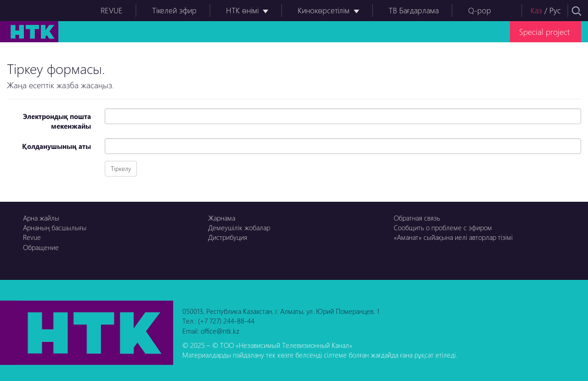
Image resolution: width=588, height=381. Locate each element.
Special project (544, 31)
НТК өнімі (242, 10)
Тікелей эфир (174, 10)
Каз (536, 10)
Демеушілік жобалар (239, 227)
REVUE (112, 10)
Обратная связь (417, 218)
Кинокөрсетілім (324, 10)
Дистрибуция (228, 237)
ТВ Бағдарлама (414, 10)
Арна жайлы (41, 218)
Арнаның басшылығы (55, 227)
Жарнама (222, 218)
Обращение (41, 247)
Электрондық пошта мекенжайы (57, 121)
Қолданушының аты (57, 146)
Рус (555, 10)
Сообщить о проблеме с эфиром (443, 227)
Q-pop (480, 10)
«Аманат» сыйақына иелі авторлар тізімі (453, 237)
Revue (32, 237)
